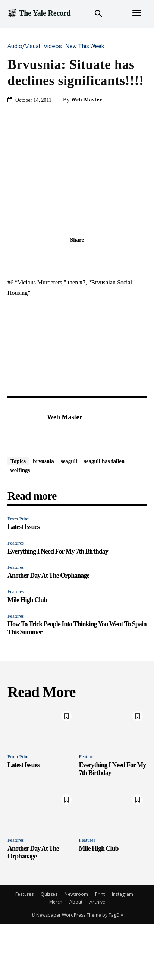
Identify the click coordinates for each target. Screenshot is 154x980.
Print (100, 894)
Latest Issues (23, 527)
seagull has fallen (104, 461)
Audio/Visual (26, 46)
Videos (55, 46)
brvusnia (43, 461)
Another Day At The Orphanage (48, 576)
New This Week (87, 46)
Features (16, 543)
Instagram (122, 894)
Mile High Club (27, 600)
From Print (18, 519)
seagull (69, 461)
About (76, 902)
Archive (97, 902)
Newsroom (76, 894)
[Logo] (39, 13)
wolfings (20, 470)
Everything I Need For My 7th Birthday (58, 551)
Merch (56, 902)
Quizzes (49, 894)
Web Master (86, 100)
